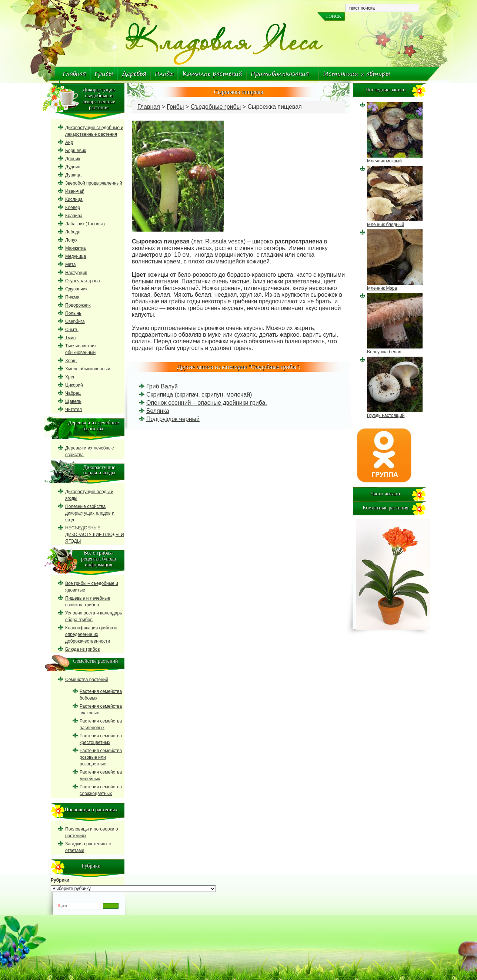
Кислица (74, 199)
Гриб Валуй (162, 386)
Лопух (71, 240)
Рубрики (60, 880)
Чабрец (73, 393)
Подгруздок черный (173, 419)
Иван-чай (75, 191)
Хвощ (71, 361)
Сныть (72, 330)
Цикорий (74, 385)
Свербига (75, 321)
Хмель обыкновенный (88, 369)
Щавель (73, 401)
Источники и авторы (356, 74)
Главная (74, 74)
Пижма (72, 297)
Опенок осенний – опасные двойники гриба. (207, 403)
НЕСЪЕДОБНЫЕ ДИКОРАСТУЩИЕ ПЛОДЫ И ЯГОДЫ (95, 535)
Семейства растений (87, 680)
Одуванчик (76, 289)
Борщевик (76, 151)
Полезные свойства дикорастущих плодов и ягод (90, 513)
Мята (71, 265)
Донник (73, 159)
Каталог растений (212, 74)
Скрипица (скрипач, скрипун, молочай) (199, 395)
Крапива (74, 216)
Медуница (76, 256)
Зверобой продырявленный (94, 183)
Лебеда (73, 232)
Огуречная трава (83, 281)
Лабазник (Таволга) (85, 224)
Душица (73, 175)
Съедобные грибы (216, 107)
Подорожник (78, 305)
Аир (69, 142)
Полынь (73, 313)
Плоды (164, 74)
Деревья (134, 74)
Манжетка (75, 248)
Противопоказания (280, 74)
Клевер (73, 208)
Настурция (76, 273)
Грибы (104, 74)
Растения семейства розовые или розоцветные (101, 757)
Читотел (74, 410)
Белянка (158, 411)
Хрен (70, 377)
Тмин (70, 338)
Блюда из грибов (83, 649)
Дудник (73, 167)
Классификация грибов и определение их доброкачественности (91, 634)
